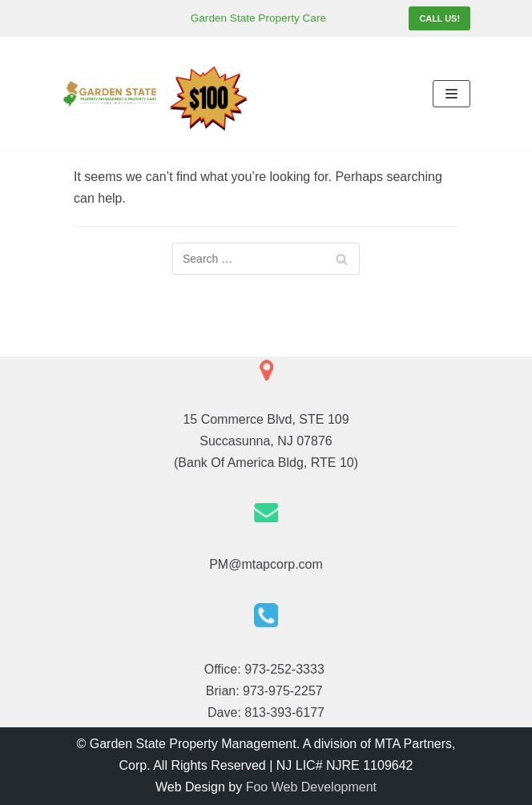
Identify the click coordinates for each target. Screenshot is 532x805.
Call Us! (439, 18)
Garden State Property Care (258, 18)
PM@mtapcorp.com (266, 564)
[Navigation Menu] (451, 94)
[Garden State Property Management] (110, 94)
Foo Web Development (311, 787)
